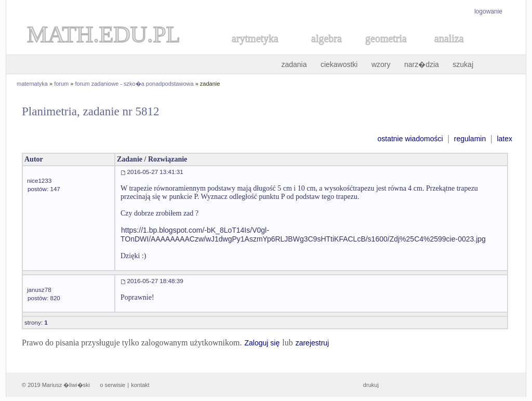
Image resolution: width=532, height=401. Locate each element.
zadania (294, 64)
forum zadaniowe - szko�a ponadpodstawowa (135, 84)
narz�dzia (422, 64)
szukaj (463, 64)
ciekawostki (339, 64)
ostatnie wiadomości (410, 139)
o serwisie (112, 385)
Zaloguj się (262, 343)
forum (61, 84)
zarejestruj (312, 343)
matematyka (32, 84)
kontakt (140, 385)
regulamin (470, 139)
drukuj (371, 385)
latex (504, 139)
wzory (381, 64)
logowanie (488, 11)
